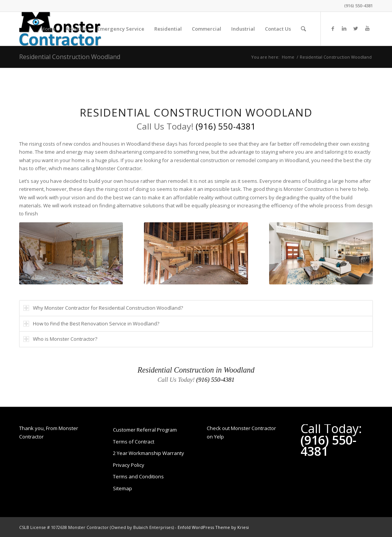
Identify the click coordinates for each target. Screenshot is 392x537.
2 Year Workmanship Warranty (149, 453)
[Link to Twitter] (356, 28)
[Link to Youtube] (367, 28)
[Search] (303, 29)
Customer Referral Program (145, 430)
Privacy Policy (129, 465)
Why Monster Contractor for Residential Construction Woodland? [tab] (103, 308)
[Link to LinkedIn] (344, 28)
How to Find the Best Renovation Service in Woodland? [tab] (91, 324)
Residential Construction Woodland (70, 57)
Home (288, 57)
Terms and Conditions (138, 476)
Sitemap (122, 488)
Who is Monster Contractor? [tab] (60, 339)
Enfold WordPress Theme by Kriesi (213, 527)
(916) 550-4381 (359, 6)
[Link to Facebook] (333, 28)
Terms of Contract (134, 442)
